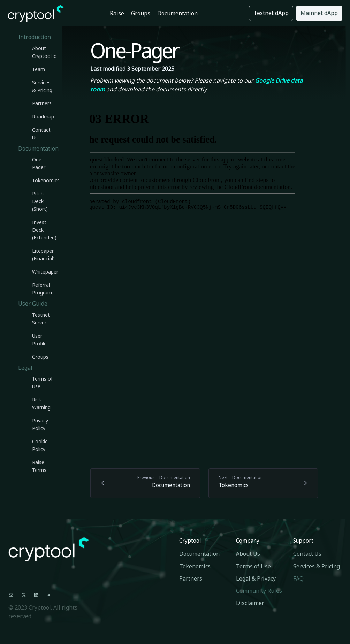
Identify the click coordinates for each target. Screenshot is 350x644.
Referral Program (42, 289)
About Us (248, 554)
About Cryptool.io (43, 52)
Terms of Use (42, 382)
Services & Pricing (42, 86)
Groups (141, 13)
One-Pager (39, 163)
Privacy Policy (40, 424)
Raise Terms (39, 466)
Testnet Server (41, 319)
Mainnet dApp (319, 13)
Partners (42, 103)
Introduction (35, 37)
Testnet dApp (271, 13)
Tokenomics (43, 180)
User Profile (39, 340)
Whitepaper (43, 272)
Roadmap (43, 117)
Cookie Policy (40, 445)
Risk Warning (41, 403)
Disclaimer (250, 603)
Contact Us (41, 134)
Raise (117, 13)
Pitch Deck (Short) (40, 201)
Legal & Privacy (256, 578)
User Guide (33, 304)
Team (39, 69)
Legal (25, 368)
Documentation (177, 13)
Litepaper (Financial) (43, 255)
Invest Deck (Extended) (43, 230)
